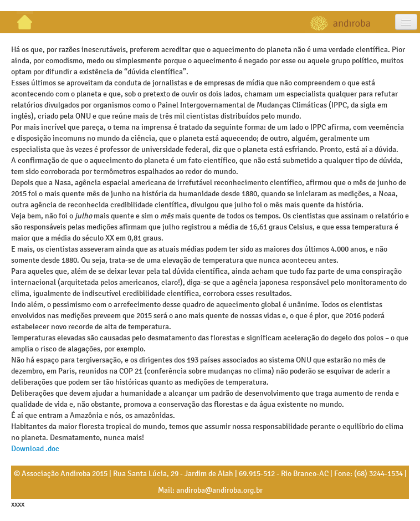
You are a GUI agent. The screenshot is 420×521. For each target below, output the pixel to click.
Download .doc (35, 449)
